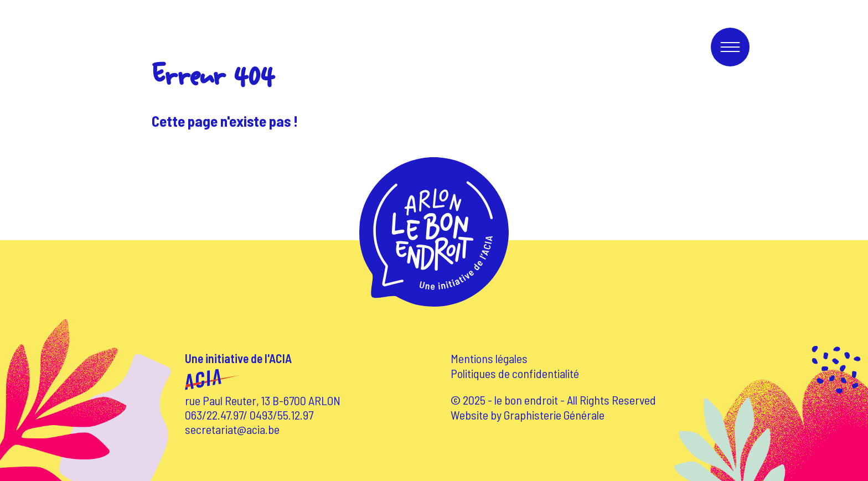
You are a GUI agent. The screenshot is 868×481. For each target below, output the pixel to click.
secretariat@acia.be (232, 429)
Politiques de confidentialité (515, 373)
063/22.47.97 (214, 415)
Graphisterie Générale (554, 415)
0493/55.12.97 (281, 415)
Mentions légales (489, 358)
